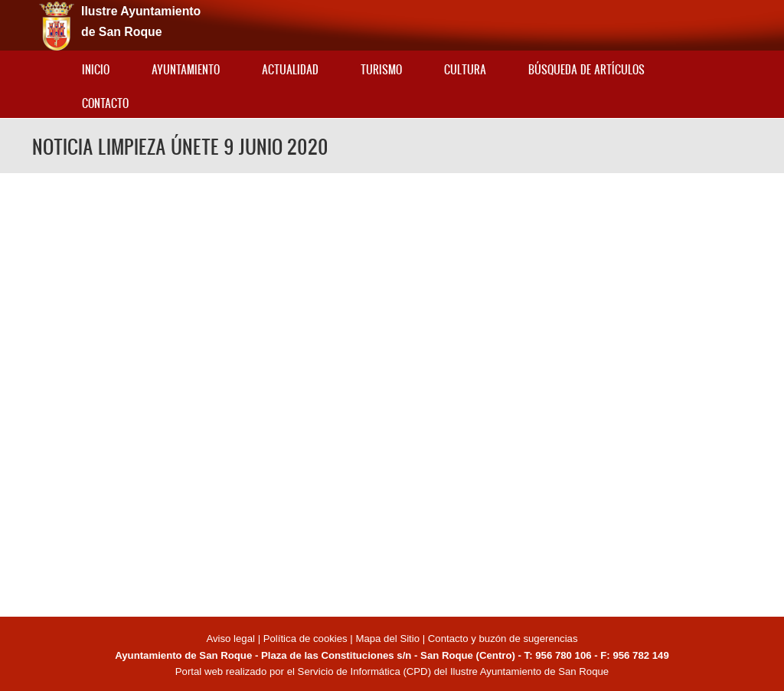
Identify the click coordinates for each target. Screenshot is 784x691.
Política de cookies (305, 639)
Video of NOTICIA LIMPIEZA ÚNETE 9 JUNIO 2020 (392, 393)
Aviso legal (232, 639)
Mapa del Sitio (387, 639)
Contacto (105, 103)
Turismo (381, 69)
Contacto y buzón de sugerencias (503, 639)
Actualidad (290, 69)
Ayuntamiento (186, 69)
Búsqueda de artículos (586, 69)
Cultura (465, 69)
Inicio (96, 69)
